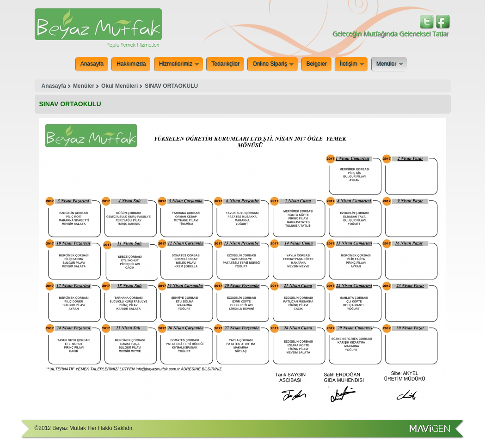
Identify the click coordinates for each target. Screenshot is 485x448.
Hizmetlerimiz (179, 64)
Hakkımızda (131, 64)
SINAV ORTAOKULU (171, 86)
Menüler (390, 64)
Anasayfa (92, 64)
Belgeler (317, 64)
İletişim (352, 64)
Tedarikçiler (225, 64)
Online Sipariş (273, 64)
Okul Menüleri (120, 86)
